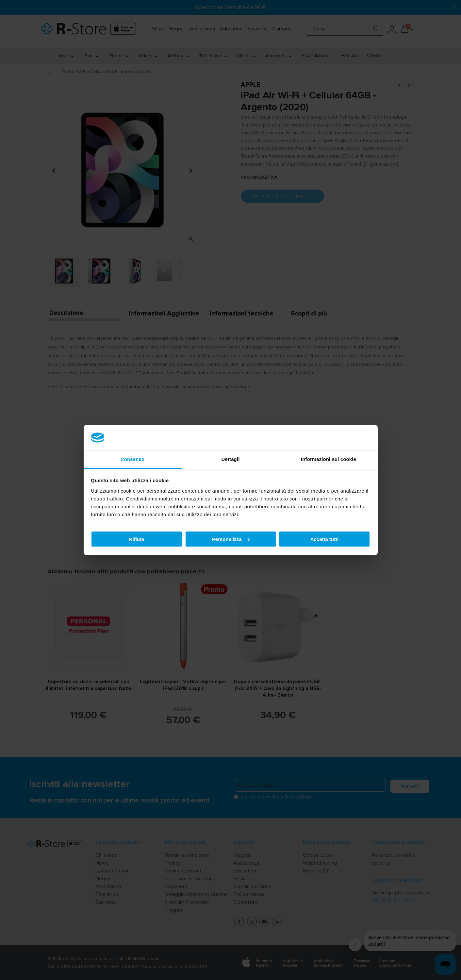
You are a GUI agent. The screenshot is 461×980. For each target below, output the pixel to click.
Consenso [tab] (132, 459)
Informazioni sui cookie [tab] (329, 459)
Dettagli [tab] (231, 459)
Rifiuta (137, 539)
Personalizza (231, 539)
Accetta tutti (325, 539)
